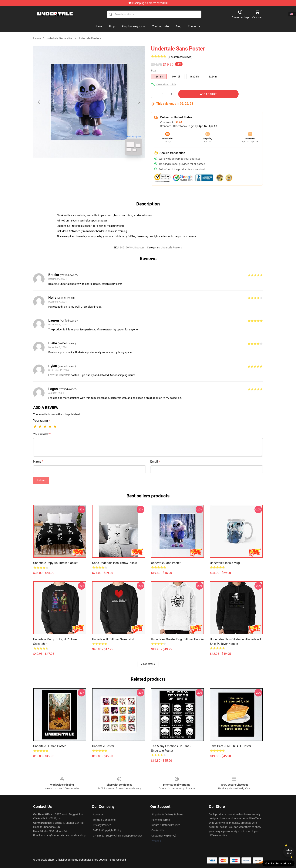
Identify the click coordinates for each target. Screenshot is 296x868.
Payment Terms (161, 820)
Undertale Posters (89, 38)
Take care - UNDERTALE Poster (230, 746)
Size (154, 70)
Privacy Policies (102, 825)
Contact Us (158, 830)
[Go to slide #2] (99, 167)
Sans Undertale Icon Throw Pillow (114, 563)
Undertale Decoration (59, 38)
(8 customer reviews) (180, 57)
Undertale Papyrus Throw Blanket (55, 563)
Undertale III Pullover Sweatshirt (113, 639)
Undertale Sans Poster (166, 563)
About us (98, 814)
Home (37, 38)
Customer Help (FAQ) (164, 836)
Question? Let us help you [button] (278, 863)
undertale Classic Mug (225, 563)
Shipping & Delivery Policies (167, 814)
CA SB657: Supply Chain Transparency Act (118, 836)
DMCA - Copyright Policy (107, 830)
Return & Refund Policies (166, 825)
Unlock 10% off (289, 852)
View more (148, 664)
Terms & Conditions (104, 820)
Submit (41, 480)
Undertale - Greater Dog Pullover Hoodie (177, 639)
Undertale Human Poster (49, 746)
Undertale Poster (103, 746)
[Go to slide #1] (79, 167)
